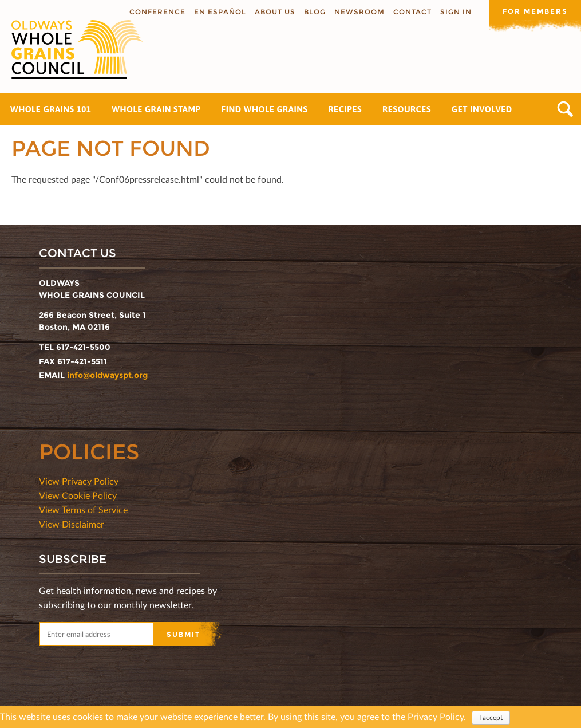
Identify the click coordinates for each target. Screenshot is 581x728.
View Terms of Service (83, 509)
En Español (220, 12)
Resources (407, 109)
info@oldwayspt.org (107, 375)
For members (535, 11)
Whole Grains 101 (51, 109)
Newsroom (359, 12)
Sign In (456, 12)
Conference (157, 12)
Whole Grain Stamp (156, 109)
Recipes (345, 109)
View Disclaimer (72, 524)
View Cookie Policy (78, 495)
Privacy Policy (436, 717)
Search (565, 109)
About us (275, 12)
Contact (412, 12)
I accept (491, 719)
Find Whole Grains (265, 109)
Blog (315, 12)
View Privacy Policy (79, 481)
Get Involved (482, 109)
